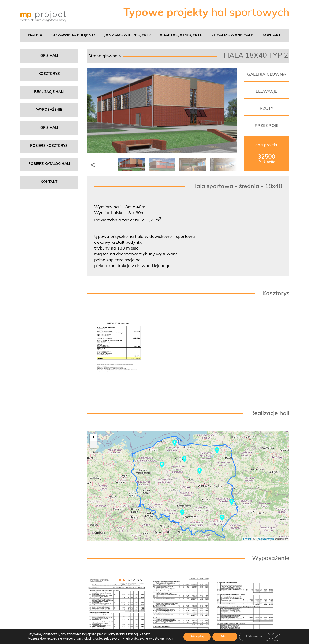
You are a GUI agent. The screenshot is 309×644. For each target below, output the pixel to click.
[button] (93, 165)
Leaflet (247, 539)
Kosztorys (49, 74)
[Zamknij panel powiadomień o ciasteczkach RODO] (276, 637)
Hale (33, 35)
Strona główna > (105, 56)
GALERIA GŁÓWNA (267, 74)
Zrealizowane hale (233, 35)
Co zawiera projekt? (73, 35)
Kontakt (272, 35)
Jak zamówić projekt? (127, 35)
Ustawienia (255, 637)
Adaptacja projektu (181, 35)
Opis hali (49, 56)
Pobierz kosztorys (49, 146)
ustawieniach (163, 639)
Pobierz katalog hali (49, 164)
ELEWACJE (266, 92)
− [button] (94, 445)
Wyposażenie (49, 110)
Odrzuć (225, 637)
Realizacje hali (49, 92)
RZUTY (266, 109)
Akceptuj (197, 637)
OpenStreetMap (265, 539)
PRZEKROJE (267, 126)
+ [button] (94, 438)
